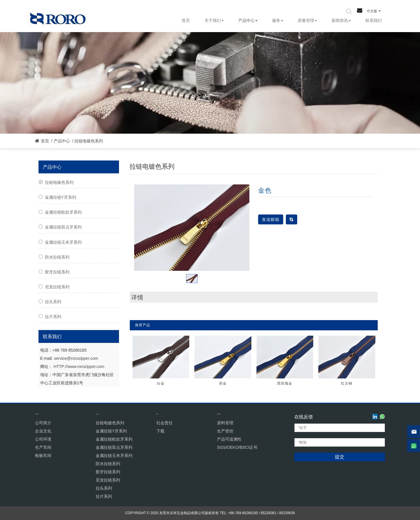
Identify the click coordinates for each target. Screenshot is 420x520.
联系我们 (374, 21)
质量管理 (307, 21)
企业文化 (43, 431)
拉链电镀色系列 (89, 141)
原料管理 (225, 423)
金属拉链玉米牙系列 (63, 242)
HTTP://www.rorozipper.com (79, 367)
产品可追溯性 (229, 439)
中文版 (374, 11)
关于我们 (214, 21)
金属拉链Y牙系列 (61, 197)
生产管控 (225, 431)
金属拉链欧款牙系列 (63, 212)
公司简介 (43, 423)
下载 (160, 431)
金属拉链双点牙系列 (63, 227)
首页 (186, 21)
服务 (278, 21)
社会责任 (164, 423)
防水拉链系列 (57, 257)
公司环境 (43, 439)
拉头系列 (53, 302)
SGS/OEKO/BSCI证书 (237, 447)
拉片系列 (53, 317)
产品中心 (248, 21)
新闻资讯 (341, 21)
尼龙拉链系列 (57, 287)
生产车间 (43, 447)
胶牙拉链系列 (57, 272)
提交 (339, 457)
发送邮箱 (271, 219)
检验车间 (43, 456)
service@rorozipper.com (76, 358)
